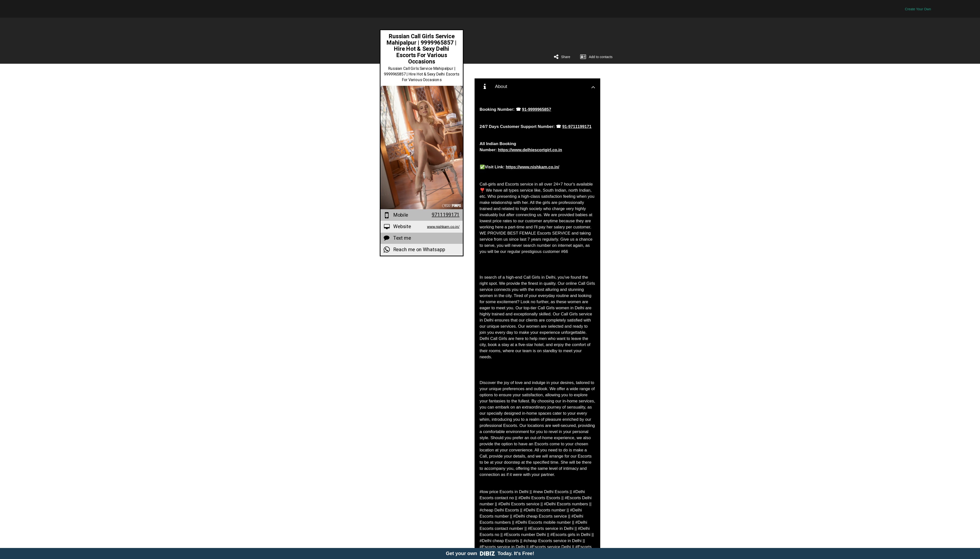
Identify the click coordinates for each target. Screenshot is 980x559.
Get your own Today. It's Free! (490, 553)
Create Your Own (918, 9)
